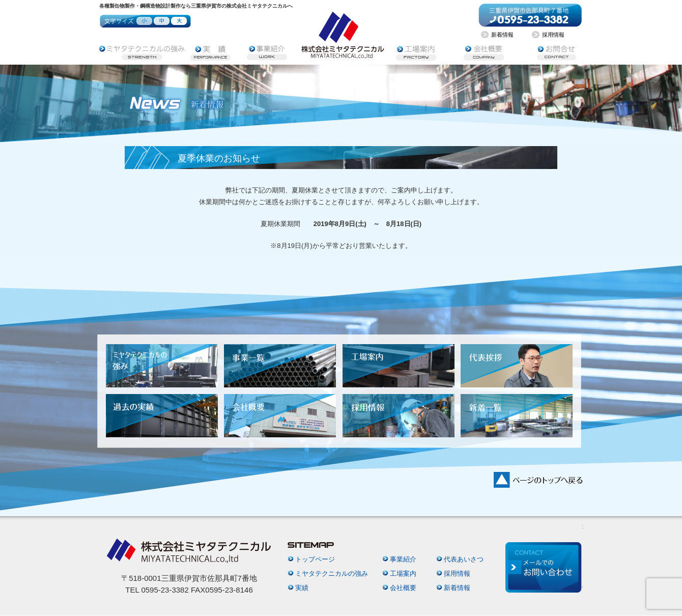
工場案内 (403, 573)
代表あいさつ (464, 559)
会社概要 (403, 588)
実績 (302, 588)
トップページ (315, 559)
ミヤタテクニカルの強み (332, 573)
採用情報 (457, 573)
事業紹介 (403, 559)
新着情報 (457, 588)
